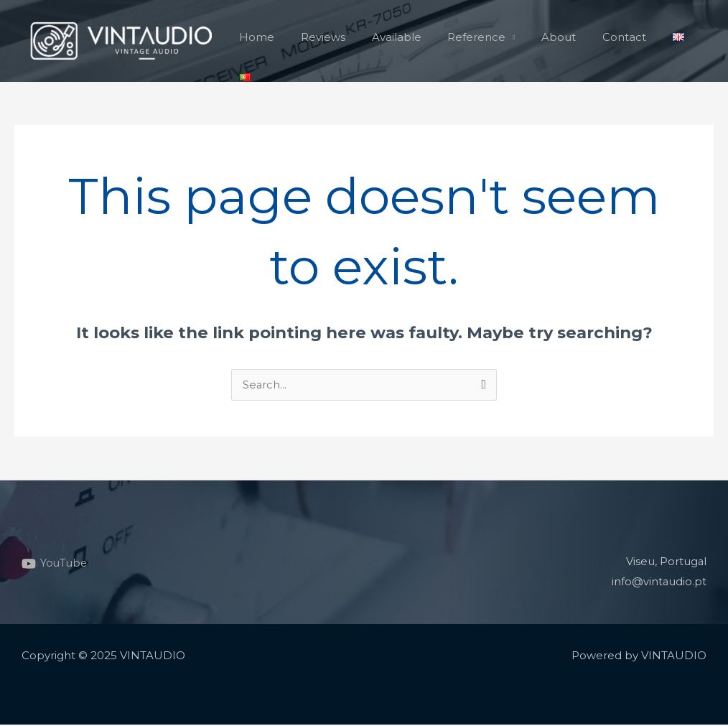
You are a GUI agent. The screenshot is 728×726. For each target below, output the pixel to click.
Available (391, 41)
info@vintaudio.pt (659, 583)
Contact (604, 41)
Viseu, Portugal (666, 563)
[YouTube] (55, 564)
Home (261, 41)
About (543, 41)
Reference (466, 41)
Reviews (322, 41)
